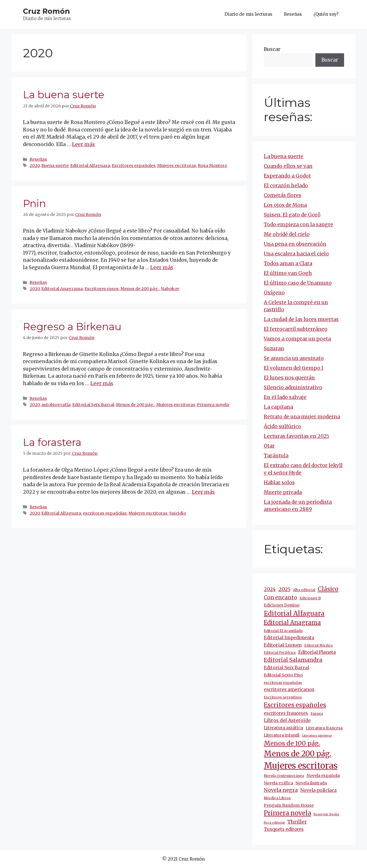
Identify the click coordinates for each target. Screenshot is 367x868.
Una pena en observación (295, 244)
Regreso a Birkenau (72, 327)
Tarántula (276, 456)
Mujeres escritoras (177, 166)
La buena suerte (64, 95)
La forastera (52, 442)
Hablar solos (279, 483)
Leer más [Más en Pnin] (162, 267)
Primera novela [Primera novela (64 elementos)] (287, 813)
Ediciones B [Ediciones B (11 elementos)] (310, 598)
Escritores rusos (102, 289)
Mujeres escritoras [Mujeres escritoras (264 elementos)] (301, 766)
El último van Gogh (288, 273)
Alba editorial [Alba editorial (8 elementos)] (304, 590)
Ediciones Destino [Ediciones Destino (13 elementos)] (282, 605)
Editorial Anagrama (62, 289)
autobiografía (56, 405)
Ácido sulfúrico (282, 426)
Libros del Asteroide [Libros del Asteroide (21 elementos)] (287, 720)
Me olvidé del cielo (287, 234)
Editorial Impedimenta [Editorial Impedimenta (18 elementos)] (289, 638)
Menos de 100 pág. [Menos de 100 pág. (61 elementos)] (292, 743)
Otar (269, 446)
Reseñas (293, 14)
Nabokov (170, 289)
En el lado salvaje (285, 397)
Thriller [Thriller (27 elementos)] (297, 822)
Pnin (34, 203)
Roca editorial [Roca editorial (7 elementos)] (274, 823)
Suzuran (274, 349)
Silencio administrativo (293, 387)
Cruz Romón (46, 11)
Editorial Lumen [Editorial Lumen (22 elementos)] (283, 645)
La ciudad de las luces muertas (301, 319)
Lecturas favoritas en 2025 (296, 436)
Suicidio (178, 513)
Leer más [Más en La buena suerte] (83, 144)
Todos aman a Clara (288, 263)
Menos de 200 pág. (140, 289)
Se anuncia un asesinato (294, 358)
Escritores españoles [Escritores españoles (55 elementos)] (295, 705)
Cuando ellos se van (288, 166)
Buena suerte (55, 166)
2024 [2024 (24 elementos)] (270, 589)
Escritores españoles (134, 166)
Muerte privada (283, 492)
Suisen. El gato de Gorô (292, 215)
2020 (35, 166)
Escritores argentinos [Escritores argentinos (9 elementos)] (283, 697)
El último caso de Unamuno (298, 283)
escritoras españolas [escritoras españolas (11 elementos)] (283, 683)
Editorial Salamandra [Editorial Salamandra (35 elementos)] (293, 660)
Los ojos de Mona (285, 205)
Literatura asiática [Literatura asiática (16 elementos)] (283, 728)
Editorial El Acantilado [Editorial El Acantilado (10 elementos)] (283, 631)
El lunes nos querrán (289, 378)
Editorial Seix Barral (93, 405)
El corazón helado (286, 186)
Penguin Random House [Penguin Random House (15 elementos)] (289, 805)
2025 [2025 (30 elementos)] (284, 589)
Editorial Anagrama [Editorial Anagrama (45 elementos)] (292, 622)
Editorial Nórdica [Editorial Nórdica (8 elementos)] (318, 645)
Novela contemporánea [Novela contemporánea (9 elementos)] (284, 776)
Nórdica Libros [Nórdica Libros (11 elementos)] (277, 798)
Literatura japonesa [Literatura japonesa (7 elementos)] (317, 736)
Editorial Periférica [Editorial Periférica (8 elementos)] (280, 653)
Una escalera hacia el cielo (296, 254)
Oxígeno (274, 293)
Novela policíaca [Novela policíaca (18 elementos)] (318, 790)
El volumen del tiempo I (293, 368)
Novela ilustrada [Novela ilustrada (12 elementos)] (311, 783)
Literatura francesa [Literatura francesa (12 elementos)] (324, 728)
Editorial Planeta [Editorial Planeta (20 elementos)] (317, 652)
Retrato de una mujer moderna (302, 417)
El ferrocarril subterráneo (296, 329)
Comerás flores (283, 195)
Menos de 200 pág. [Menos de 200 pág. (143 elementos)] (298, 754)
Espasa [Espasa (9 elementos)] (317, 714)
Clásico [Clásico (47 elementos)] (328, 589)
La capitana (278, 407)
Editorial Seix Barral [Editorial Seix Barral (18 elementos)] (286, 668)
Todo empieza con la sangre (298, 225)
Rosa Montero (212, 166)
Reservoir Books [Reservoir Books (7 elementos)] (326, 814)
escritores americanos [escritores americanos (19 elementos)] (289, 689)
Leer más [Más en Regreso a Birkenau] (102, 383)
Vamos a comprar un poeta (297, 339)
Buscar (272, 49)
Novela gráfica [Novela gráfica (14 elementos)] (278, 783)
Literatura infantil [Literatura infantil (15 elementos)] (282, 735)
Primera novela (213, 405)
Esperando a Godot (287, 176)
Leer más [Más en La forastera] (203, 492)
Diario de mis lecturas (248, 14)
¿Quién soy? (326, 14)
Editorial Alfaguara (90, 166)
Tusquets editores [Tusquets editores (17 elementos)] (284, 829)
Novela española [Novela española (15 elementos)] (323, 776)
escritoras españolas (105, 513)
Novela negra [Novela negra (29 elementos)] (281, 790)
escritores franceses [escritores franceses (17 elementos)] (286, 713)
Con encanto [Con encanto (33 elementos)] (280, 598)
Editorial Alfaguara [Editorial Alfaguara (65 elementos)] (294, 613)
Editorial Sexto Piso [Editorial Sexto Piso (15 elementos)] (283, 675)
